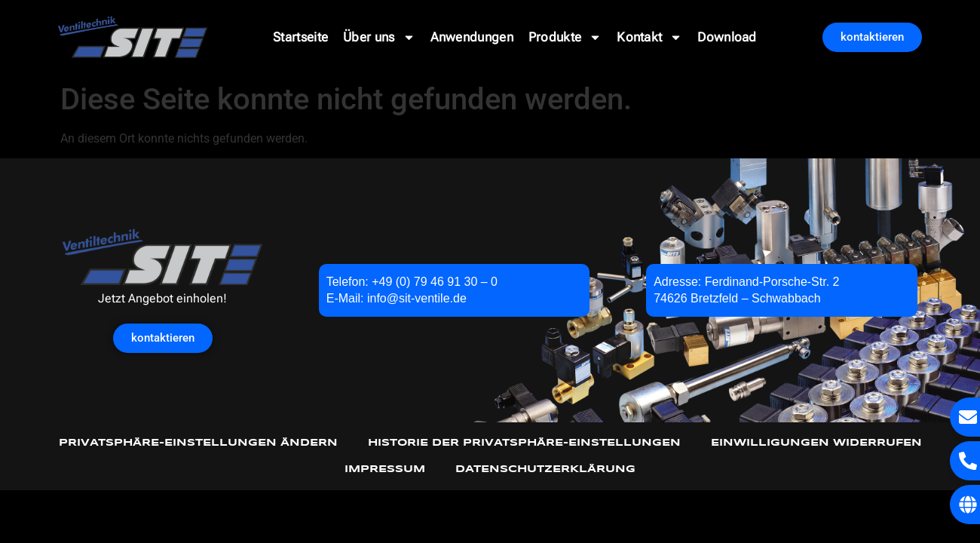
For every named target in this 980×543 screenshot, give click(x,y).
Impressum (385, 469)
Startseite (300, 37)
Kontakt (649, 37)
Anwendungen (472, 37)
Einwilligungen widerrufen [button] (816, 443)
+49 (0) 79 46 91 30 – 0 (435, 282)
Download (727, 37)
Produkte (565, 37)
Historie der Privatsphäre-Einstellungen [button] (524, 443)
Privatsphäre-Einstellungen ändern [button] (198, 443)
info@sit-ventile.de (417, 298)
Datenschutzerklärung (545, 469)
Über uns (379, 37)
